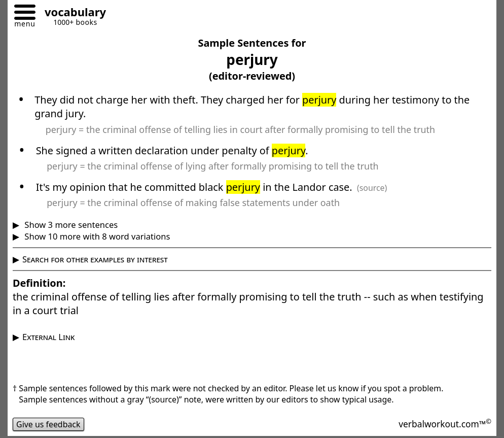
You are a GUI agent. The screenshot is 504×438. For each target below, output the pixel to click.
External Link (48, 337)
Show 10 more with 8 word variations (96, 236)
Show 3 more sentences (70, 225)
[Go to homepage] (71, 13)
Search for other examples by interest (95, 259)
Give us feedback (48, 424)
